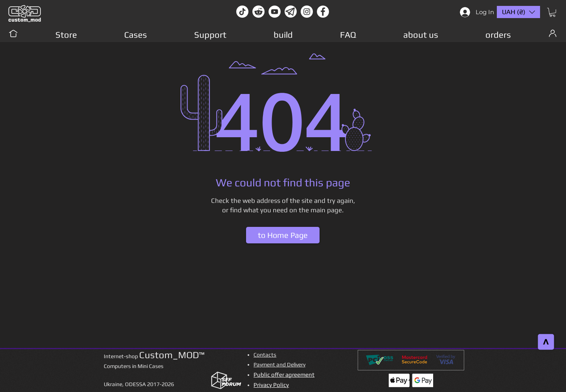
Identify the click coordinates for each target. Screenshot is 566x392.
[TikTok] (242, 12)
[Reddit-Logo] (258, 12)
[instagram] (307, 12)
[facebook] (323, 12)
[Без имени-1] (291, 12)
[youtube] (275, 12)
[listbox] (518, 12)
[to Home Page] (283, 235)
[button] (552, 12)
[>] (546, 342)
